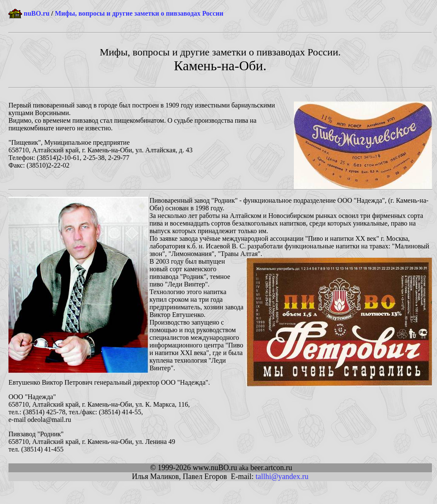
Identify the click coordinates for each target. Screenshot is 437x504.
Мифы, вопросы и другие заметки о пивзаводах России (139, 13)
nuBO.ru (37, 13)
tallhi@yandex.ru (282, 476)
